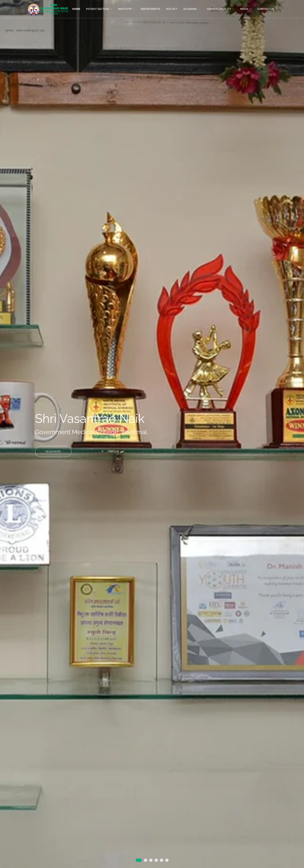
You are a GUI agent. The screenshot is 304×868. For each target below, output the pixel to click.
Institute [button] (126, 9)
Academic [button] (192, 9)
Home (76, 9)
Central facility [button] (220, 9)
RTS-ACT (172, 9)
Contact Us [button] (267, 9)
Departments (150, 9)
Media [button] (246, 9)
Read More (53, 451)
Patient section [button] (99, 9)
